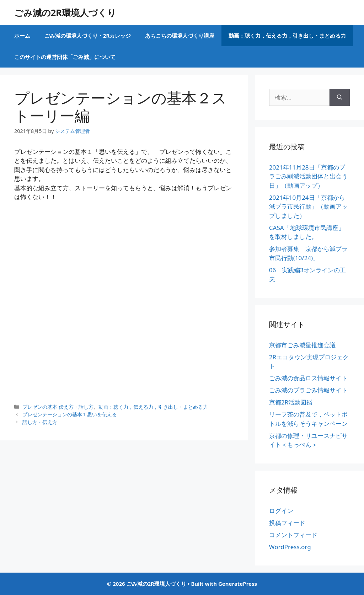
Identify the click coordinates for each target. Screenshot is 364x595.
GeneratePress (238, 584)
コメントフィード (293, 535)
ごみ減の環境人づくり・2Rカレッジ (88, 36)
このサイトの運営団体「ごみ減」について (65, 57)
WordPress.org (290, 547)
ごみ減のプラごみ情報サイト (308, 390)
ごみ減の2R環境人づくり (65, 12)
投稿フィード (287, 523)
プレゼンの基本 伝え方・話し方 (58, 407)
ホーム (22, 36)
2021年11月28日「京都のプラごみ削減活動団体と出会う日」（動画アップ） (308, 176)
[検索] (340, 97)
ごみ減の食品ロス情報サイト (308, 378)
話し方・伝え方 (40, 422)
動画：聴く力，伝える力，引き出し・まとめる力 (287, 36)
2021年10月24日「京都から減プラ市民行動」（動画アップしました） (308, 207)
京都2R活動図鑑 (291, 402)
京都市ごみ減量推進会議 (302, 345)
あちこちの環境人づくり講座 (180, 36)
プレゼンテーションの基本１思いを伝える (70, 414)
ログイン (281, 511)
